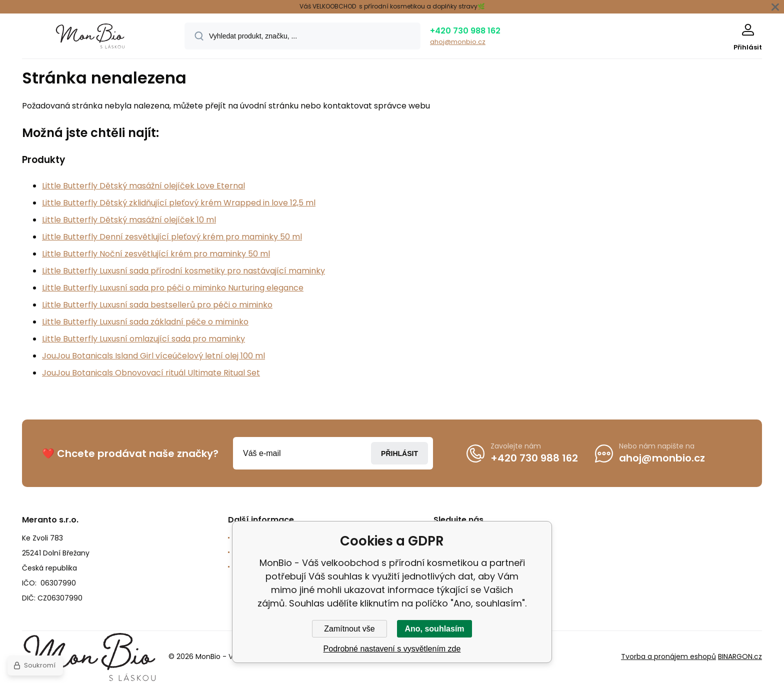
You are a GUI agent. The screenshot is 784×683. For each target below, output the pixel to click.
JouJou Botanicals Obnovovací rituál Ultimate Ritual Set (151, 373)
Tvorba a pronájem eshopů (668, 657)
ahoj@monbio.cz (458, 42)
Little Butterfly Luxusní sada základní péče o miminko (145, 322)
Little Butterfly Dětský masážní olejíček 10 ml (129, 220)
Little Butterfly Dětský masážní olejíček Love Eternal (143, 186)
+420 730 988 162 (465, 31)
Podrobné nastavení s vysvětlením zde (392, 649)
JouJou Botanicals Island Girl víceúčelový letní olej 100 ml (153, 356)
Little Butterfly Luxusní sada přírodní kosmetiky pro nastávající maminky (183, 271)
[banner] (91, 37)
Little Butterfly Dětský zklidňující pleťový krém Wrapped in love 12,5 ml (179, 203)
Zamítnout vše (349, 629)
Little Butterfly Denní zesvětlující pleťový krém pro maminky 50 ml (172, 237)
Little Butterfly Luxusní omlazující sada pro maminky (143, 339)
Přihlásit (399, 453)
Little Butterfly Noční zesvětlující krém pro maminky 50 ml (156, 254)
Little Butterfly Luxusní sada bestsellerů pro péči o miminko (157, 305)
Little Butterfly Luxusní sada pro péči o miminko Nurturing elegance (173, 288)
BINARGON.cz (740, 657)
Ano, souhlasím (434, 629)
